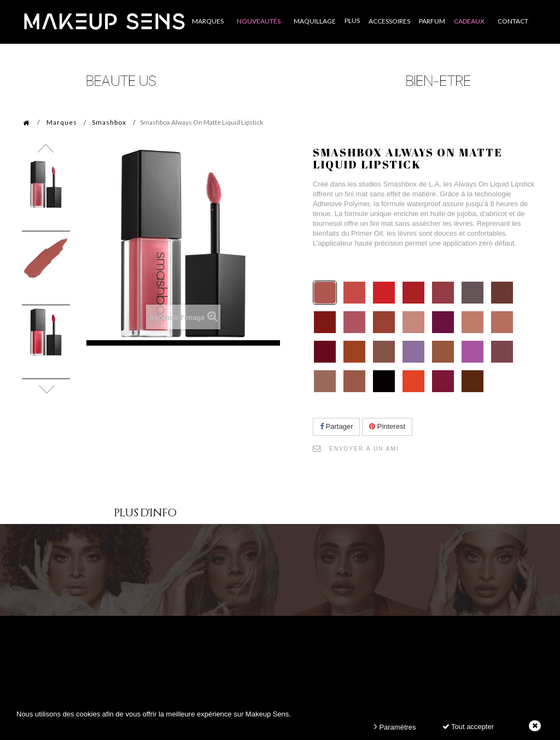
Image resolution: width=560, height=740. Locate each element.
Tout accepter (468, 727)
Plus (352, 21)
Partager (336, 426)
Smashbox (109, 122)
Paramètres (395, 727)
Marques (62, 122)
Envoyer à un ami (364, 449)
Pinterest (387, 426)
